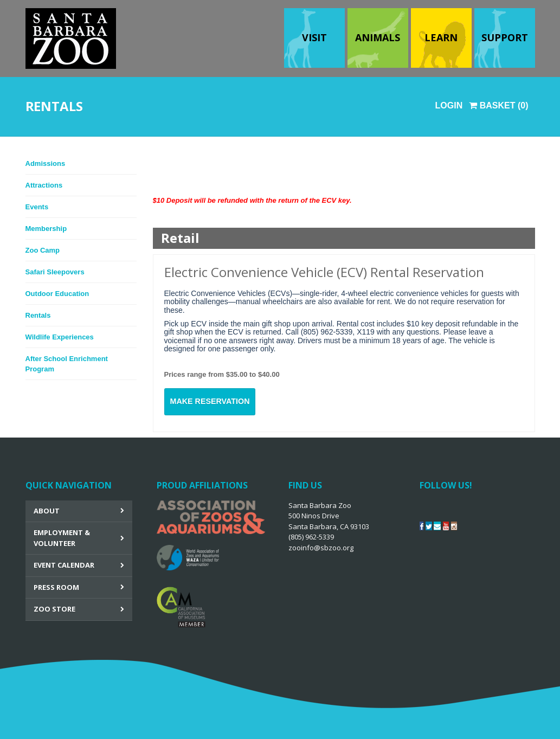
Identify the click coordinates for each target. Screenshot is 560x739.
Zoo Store (54, 609)
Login (449, 105)
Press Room (56, 587)
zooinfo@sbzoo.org (321, 548)
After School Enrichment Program (67, 364)
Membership (46, 229)
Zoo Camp (43, 250)
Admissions (46, 163)
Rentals (38, 315)
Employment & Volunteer (62, 538)
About (47, 511)
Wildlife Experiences (60, 337)
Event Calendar (64, 565)
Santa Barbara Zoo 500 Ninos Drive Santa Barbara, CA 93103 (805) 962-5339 (329, 526)
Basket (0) (498, 105)
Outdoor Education (57, 294)
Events (37, 207)
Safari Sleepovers (55, 272)
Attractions (44, 185)
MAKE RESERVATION (210, 401)
